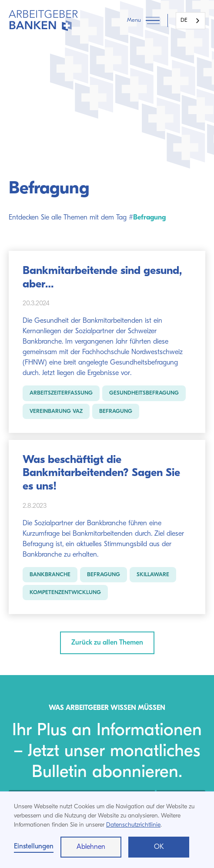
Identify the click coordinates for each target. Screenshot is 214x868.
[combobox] (191, 21)
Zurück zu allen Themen (107, 643)
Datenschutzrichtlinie (133, 825)
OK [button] (159, 847)
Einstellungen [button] (34, 847)
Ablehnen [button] (91, 847)
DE (184, 20)
